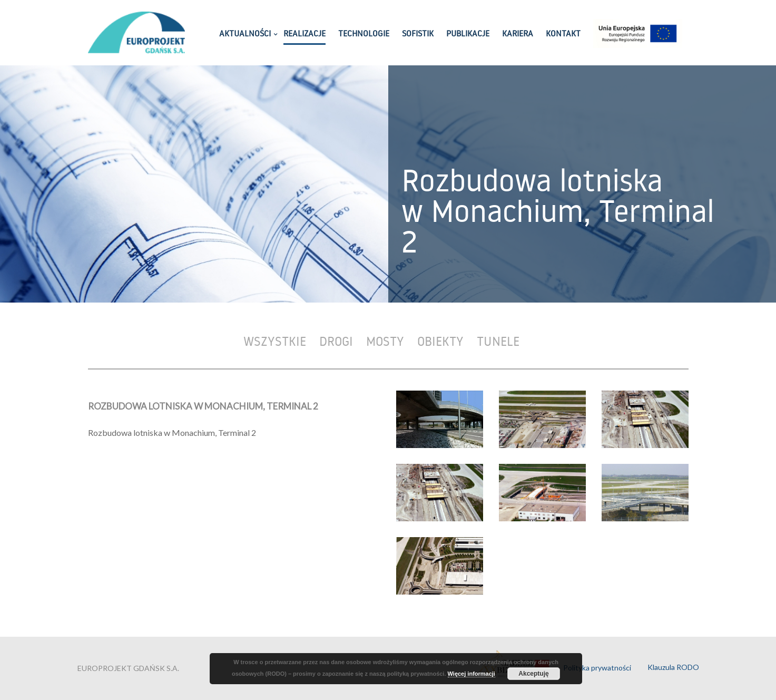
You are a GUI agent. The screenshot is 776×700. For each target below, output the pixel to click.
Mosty (385, 341)
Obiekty (440, 341)
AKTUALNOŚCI (245, 34)
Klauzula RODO (673, 667)
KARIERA (518, 34)
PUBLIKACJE (468, 34)
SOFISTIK (418, 34)
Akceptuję (533, 674)
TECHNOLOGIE (364, 34)
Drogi (336, 341)
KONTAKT (563, 34)
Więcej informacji (472, 674)
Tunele (498, 341)
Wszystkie (275, 341)
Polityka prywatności (597, 667)
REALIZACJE (304, 34)
